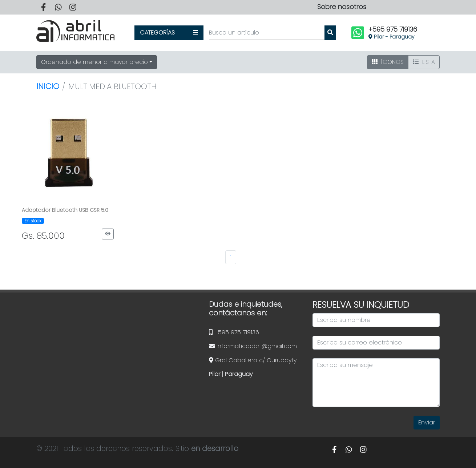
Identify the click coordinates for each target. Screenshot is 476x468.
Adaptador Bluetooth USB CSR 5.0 (65, 210)
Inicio (48, 86)
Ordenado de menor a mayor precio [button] (94, 62)
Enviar (427, 422)
